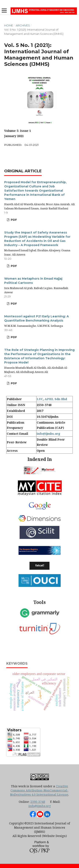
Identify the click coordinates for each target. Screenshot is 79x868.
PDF (13, 220)
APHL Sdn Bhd (56, 399)
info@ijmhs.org (48, 434)
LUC (40, 399)
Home (9, 25)
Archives (23, 25)
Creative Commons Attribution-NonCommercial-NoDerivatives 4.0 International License (39, 790)
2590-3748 (38, 802)
